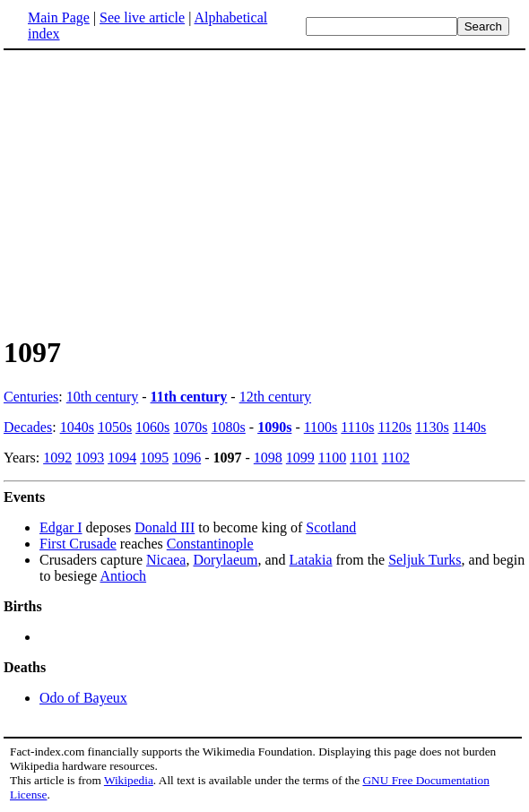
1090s (274, 427)
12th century (275, 397)
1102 (396, 458)
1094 (122, 458)
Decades (28, 427)
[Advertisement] (154, 192)
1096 (186, 458)
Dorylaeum (225, 560)
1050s (115, 427)
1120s (395, 427)
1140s (470, 427)
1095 (154, 458)
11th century (189, 397)
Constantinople (210, 544)
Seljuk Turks (425, 560)
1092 (57, 458)
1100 (332, 458)
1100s (321, 427)
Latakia (311, 560)
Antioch (124, 576)
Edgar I (61, 527)
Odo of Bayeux (83, 698)
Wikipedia (129, 780)
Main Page (59, 17)
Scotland (331, 527)
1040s (77, 427)
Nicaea (166, 560)
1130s (432, 427)
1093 (90, 458)
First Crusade (78, 544)
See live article (142, 17)
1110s (357, 427)
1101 (364, 458)
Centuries (31, 397)
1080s (229, 427)
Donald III (165, 527)
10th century (102, 397)
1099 (300, 458)
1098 (268, 458)
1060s (152, 427)
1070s (190, 427)
